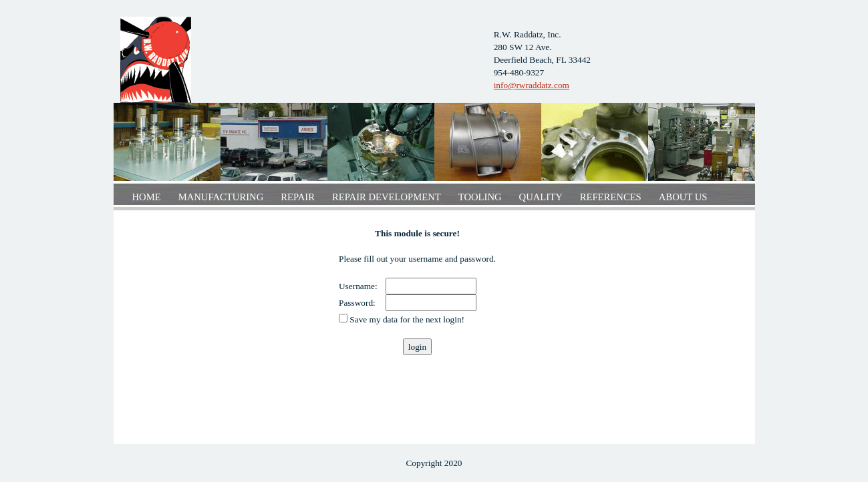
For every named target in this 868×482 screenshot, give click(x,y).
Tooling (480, 197)
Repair (298, 197)
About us (683, 197)
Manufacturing (221, 197)
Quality (541, 197)
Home (147, 197)
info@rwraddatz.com (532, 85)
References (611, 197)
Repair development (387, 197)
